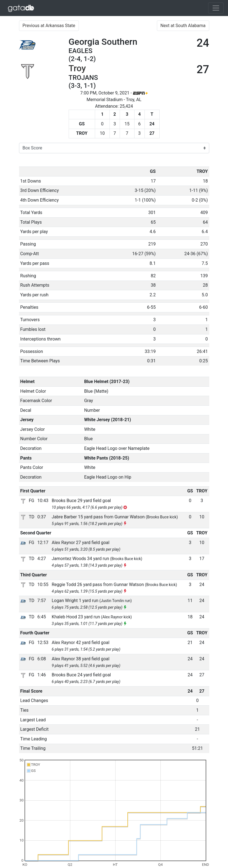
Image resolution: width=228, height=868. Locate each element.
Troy (77, 68)
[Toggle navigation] (216, 8)
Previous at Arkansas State (49, 26)
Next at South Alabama (183, 26)
